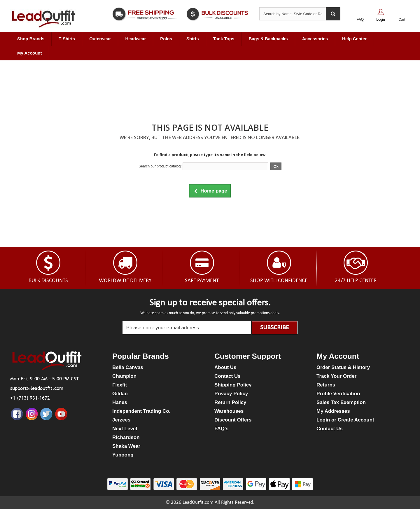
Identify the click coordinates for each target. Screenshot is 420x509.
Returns (326, 385)
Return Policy (230, 402)
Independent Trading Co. (141, 411)
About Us (225, 367)
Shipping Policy (233, 385)
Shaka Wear (126, 446)
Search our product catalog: (160, 166)
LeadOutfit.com (198, 502)
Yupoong (123, 455)
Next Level (125, 429)
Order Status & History (343, 367)
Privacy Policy (231, 394)
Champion (124, 376)
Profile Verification (338, 394)
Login (380, 20)
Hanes (120, 402)
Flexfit (120, 385)
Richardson (126, 437)
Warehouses (229, 411)
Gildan (120, 394)
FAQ (360, 20)
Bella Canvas (128, 367)
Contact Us (228, 376)
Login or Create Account (345, 420)
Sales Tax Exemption (341, 402)
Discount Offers (233, 420)
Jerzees (121, 420)
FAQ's (221, 429)
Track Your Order (336, 376)
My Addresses (333, 411)
